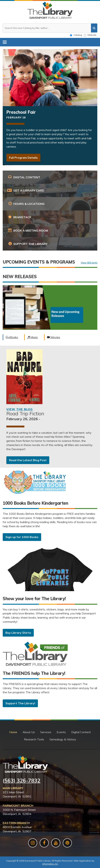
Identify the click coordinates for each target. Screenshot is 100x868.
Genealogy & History (63, 739)
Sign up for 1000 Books (22, 537)
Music (33, 337)
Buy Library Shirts (18, 633)
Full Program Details (23, 158)
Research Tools (34, 739)
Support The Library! (20, 703)
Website (90, 35)
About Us (29, 732)
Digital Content (81, 732)
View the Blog (19, 409)
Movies (54, 337)
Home (13, 732)
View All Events (89, 263)
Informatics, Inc (50, 864)
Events (61, 732)
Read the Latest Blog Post (28, 460)
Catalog (76, 35)
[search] (94, 28)
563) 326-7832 (22, 781)
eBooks (12, 337)
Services (46, 732)
